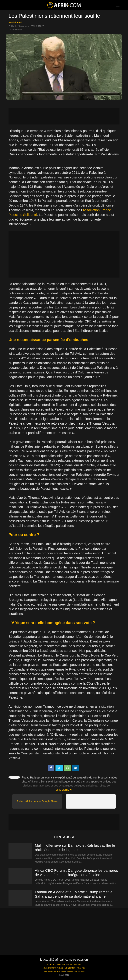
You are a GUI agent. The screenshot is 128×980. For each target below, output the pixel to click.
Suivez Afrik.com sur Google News (37, 801)
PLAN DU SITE (74, 965)
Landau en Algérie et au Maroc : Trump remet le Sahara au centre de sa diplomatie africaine (74, 894)
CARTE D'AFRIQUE (56, 965)
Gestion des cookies (76, 972)
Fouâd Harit (15, 22)
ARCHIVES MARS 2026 (54, 972)
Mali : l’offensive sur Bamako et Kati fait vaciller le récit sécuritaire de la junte (75, 848)
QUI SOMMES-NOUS (53, 968)
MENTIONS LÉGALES (74, 968)
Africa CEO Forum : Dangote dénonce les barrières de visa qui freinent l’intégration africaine (76, 873)
